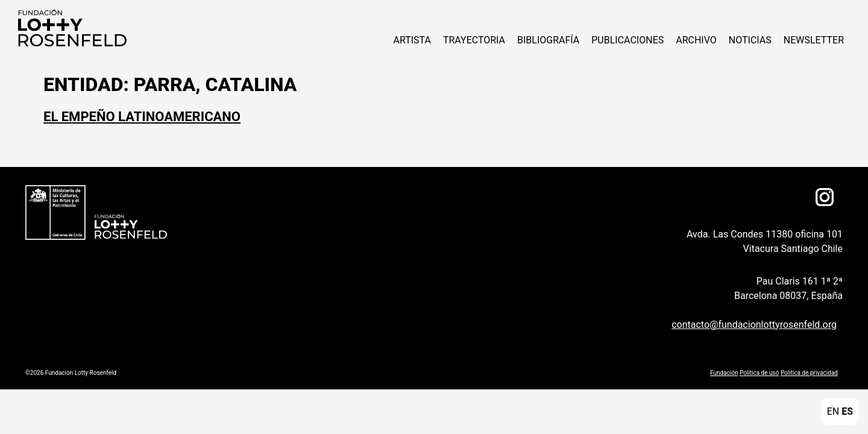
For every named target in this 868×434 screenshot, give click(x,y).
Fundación (724, 373)
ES (847, 411)
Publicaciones (627, 40)
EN (833, 411)
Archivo (696, 40)
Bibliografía (548, 40)
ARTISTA (412, 40)
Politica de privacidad (809, 373)
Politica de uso (759, 373)
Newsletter (814, 40)
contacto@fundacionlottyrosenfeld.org (754, 325)
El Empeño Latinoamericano (142, 117)
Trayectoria (474, 40)
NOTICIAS (750, 40)
